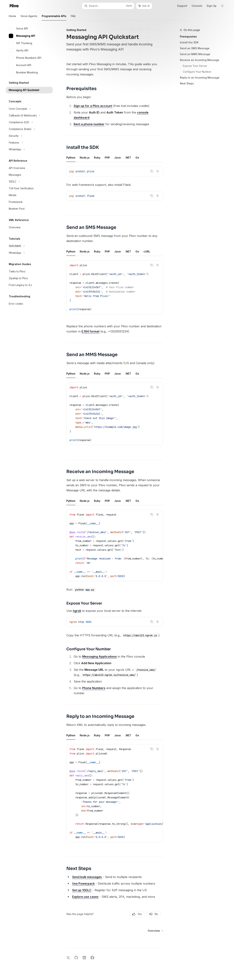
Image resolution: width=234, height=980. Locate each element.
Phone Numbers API (25, 58)
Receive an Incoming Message (200, 60)
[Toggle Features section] (29, 143)
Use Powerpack (83, 884)
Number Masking (23, 72)
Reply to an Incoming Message (200, 78)
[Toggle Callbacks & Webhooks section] (29, 116)
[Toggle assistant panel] (144, 6)
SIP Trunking (20, 43)
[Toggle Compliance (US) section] (29, 122)
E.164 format (90, 331)
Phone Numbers (94, 688)
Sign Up (212, 6)
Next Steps (187, 83)
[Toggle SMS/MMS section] (29, 246)
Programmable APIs (54, 17)
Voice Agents (29, 17)
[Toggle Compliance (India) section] (29, 129)
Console (197, 6)
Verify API (19, 51)
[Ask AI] (158, 171)
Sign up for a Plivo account (93, 106)
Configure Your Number (197, 72)
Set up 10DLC (82, 890)
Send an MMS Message (195, 54)
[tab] (71, 157)
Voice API (18, 29)
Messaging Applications (100, 657)
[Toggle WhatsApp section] (29, 149)
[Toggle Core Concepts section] (29, 109)
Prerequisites (188, 37)
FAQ (73, 17)
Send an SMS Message (195, 48)
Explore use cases (85, 897)
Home (12, 17)
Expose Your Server (195, 66)
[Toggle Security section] (29, 136)
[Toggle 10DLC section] (29, 182)
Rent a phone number (89, 124)
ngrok (77, 611)
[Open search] (108, 6)
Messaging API (22, 36)
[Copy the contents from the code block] (152, 171)
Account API (20, 65)
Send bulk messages (87, 877)
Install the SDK (189, 42)
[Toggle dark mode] (222, 6)
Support (182, 6)
